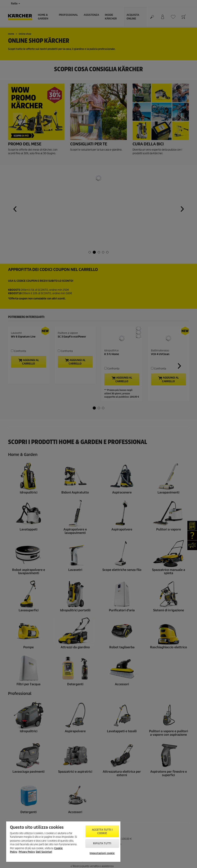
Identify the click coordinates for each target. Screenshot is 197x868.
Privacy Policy (27, 852)
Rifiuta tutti (102, 843)
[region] (63, 842)
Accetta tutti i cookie (102, 832)
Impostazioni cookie (102, 853)
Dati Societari (44, 852)
